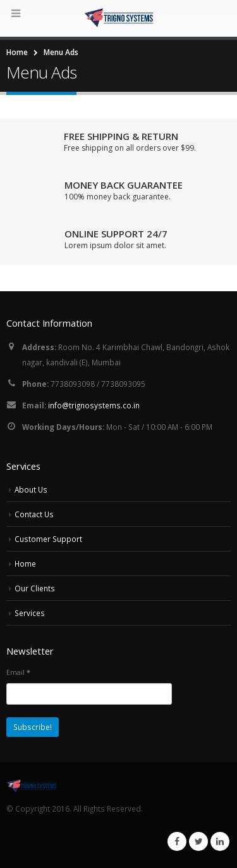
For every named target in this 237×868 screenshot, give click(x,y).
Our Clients (35, 588)
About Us (31, 489)
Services (30, 613)
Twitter (198, 841)
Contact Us (34, 514)
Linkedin (220, 841)
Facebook (177, 841)
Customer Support (48, 539)
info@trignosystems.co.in (94, 405)
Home (25, 563)
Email (18, 672)
